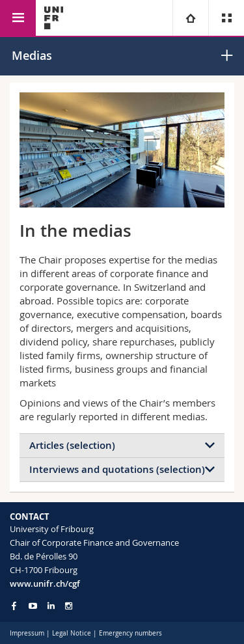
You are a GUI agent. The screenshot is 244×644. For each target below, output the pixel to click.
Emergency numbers (130, 633)
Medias (32, 55)
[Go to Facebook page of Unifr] (14, 606)
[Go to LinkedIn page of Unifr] (51, 606)
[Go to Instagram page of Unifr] (69, 606)
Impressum (27, 633)
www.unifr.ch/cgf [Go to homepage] (45, 584)
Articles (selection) (72, 445)
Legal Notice (72, 633)
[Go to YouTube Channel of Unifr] (33, 606)
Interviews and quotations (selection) (117, 469)
